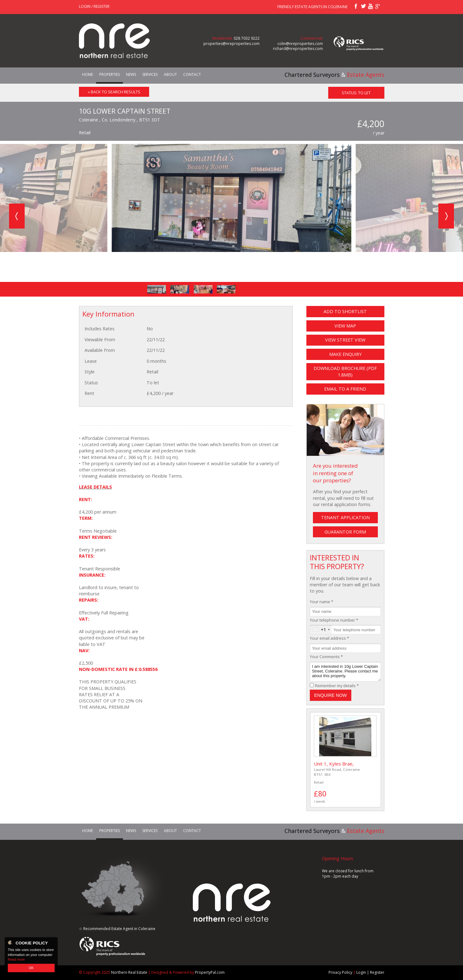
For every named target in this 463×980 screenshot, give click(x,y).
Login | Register (370, 973)
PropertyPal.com (210, 972)
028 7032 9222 (247, 38)
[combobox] (321, 630)
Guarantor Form (345, 532)
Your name (322, 602)
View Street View (345, 340)
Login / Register (94, 6)
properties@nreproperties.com (232, 44)
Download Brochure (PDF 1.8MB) (345, 371)
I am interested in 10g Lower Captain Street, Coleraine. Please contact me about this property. (345, 672)
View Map (345, 326)
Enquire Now (331, 695)
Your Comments (326, 657)
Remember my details (337, 686)
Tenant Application (345, 517)
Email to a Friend (345, 389)
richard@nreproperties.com (298, 49)
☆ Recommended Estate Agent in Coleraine (117, 929)
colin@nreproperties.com (300, 44)
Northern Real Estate (129, 972)
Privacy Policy (340, 973)
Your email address (329, 638)
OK (31, 968)
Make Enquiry (345, 354)
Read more (16, 959)
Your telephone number (334, 620)
